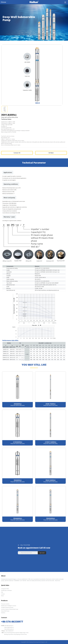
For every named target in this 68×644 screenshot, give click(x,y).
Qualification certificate (6, 590)
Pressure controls (5, 604)
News (2, 596)
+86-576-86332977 (9, 631)
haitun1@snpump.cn (9, 627)
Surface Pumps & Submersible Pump (10, 609)
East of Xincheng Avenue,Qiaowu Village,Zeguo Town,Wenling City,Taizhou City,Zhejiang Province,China (16, 633)
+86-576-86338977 (12, 622)
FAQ (2, 592)
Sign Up (42, 553)
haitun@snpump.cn (9, 626)
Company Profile (5, 589)
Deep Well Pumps (5, 611)
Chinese (3, 2)
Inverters (3, 613)
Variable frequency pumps (7, 607)
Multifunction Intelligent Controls (9, 606)
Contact (3, 594)
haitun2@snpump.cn (9, 629)
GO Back (51, 153)
